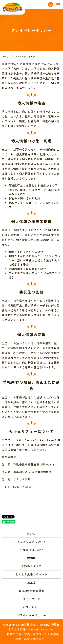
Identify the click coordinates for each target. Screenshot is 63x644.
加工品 (32, 582)
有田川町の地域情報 (32, 591)
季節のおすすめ (32, 566)
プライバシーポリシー (32, 615)
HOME (5, 57)
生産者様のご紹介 (31, 550)
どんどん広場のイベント (31, 574)
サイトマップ (32, 599)
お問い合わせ (32, 607)
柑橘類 (32, 558)
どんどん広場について (32, 542)
